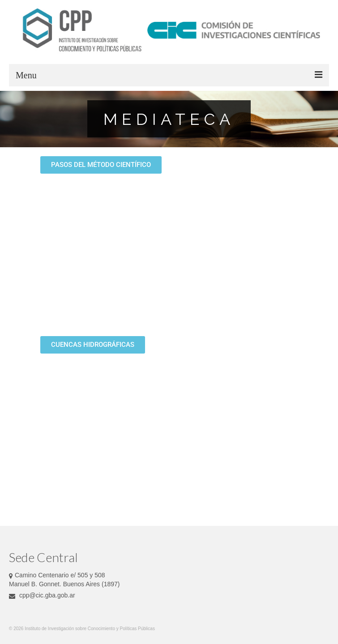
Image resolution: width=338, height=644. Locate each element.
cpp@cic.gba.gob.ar (42, 595)
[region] (169, 119)
